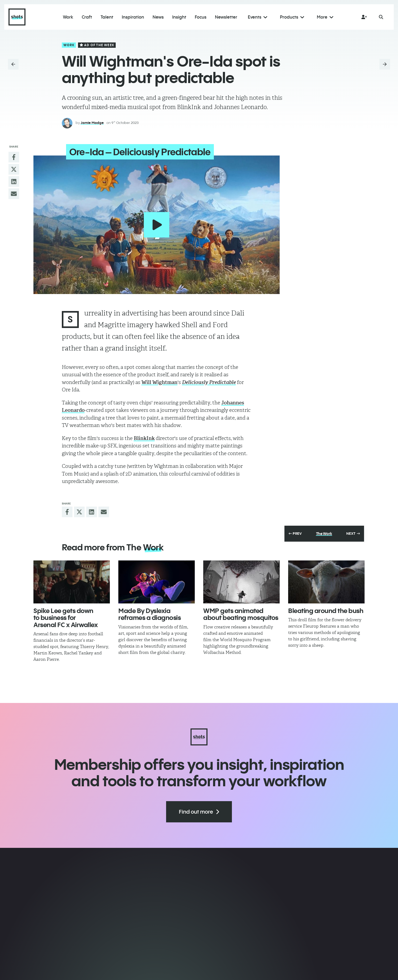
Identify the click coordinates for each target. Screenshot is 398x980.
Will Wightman (159, 379)
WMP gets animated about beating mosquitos (241, 610)
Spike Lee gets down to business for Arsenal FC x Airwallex (66, 614)
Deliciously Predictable (209, 379)
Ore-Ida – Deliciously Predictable (136, 152)
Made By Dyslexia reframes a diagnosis (150, 610)
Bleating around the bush (326, 607)
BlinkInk (144, 435)
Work (69, 45)
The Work (324, 530)
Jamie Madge (92, 123)
